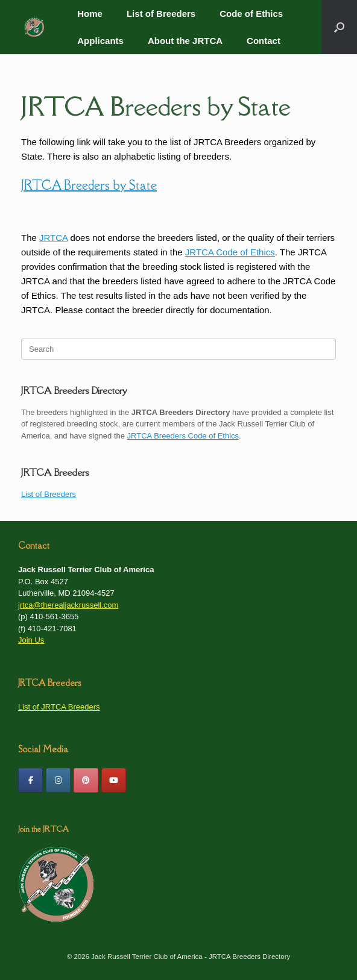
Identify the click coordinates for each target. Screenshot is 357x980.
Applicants (100, 41)
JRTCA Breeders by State (156, 106)
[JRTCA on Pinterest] (86, 780)
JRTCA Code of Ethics (230, 252)
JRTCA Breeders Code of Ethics (183, 436)
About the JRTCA (185, 41)
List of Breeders (161, 14)
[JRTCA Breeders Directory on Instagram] (58, 780)
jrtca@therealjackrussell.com (68, 605)
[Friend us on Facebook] (30, 780)
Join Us (31, 640)
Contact (264, 41)
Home (90, 14)
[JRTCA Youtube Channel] (114, 780)
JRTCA (53, 238)
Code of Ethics (251, 14)
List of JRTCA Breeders (59, 707)
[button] (339, 27)
